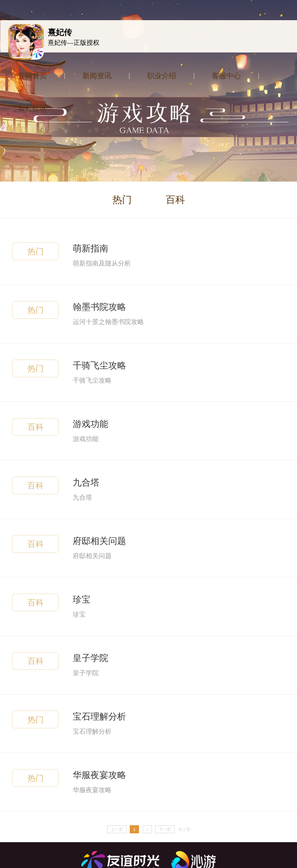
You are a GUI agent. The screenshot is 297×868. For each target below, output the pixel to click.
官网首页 (32, 76)
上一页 (117, 829)
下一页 (165, 829)
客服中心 (226, 76)
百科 (175, 200)
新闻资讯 (97, 76)
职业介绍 (162, 76)
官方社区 (32, 108)
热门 (122, 200)
